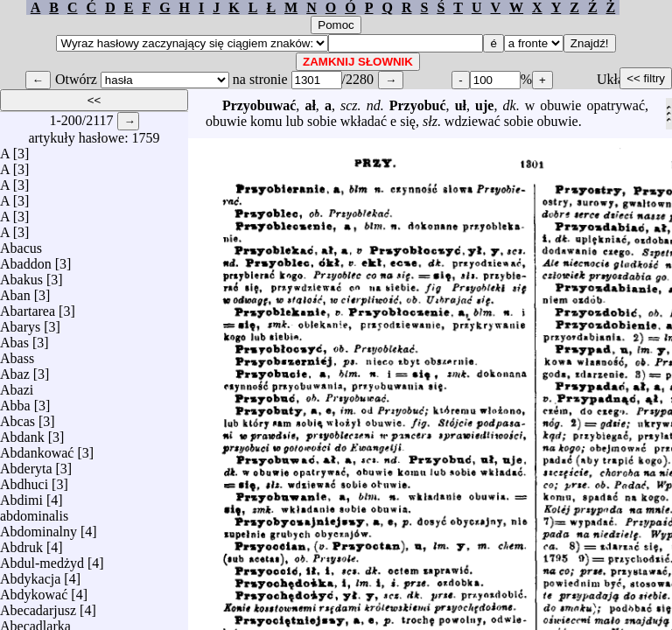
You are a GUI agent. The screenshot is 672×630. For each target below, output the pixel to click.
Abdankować (37, 448)
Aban (15, 291)
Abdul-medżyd (42, 559)
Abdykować (34, 590)
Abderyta (26, 464)
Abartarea (28, 307)
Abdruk (21, 543)
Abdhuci (24, 480)
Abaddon (26, 259)
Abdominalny (38, 527)
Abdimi (21, 496)
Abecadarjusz (38, 606)
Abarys (20, 322)
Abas (14, 338)
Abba (15, 401)
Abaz (15, 370)
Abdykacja (30, 574)
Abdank (22, 433)
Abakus (21, 275)
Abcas (17, 417)
